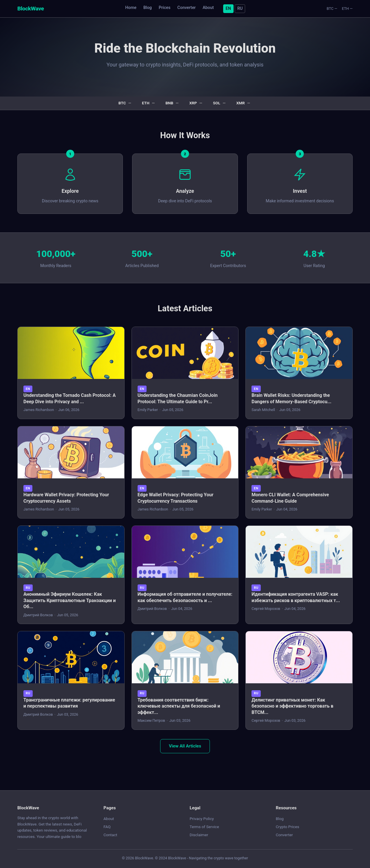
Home (131, 8)
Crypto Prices (287, 827)
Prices (165, 8)
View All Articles (185, 746)
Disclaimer (199, 835)
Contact (110, 835)
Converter (187, 8)
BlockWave (31, 9)
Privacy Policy (202, 819)
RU (240, 9)
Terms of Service (204, 827)
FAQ (107, 827)
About (208, 8)
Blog (148, 8)
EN (228, 9)
